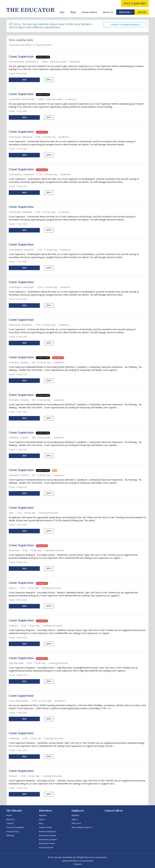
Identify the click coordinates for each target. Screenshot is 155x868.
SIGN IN (142, 12)
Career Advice (89, 12)
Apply (49, 80)
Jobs (62, 12)
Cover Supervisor (21, 56)
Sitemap (10, 835)
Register (43, 815)
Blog (73, 12)
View (24, 80)
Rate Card (76, 823)
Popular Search (46, 847)
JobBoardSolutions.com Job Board (78, 861)
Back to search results (125, 25)
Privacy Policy (13, 831)
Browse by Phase (47, 843)
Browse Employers (48, 831)
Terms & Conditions (15, 827)
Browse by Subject (48, 835)
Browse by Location (48, 839)
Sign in (42, 819)
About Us (108, 12)
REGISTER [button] (125, 12)
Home (9, 815)
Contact (10, 823)
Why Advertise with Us (82, 827)
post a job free (135, 3)
